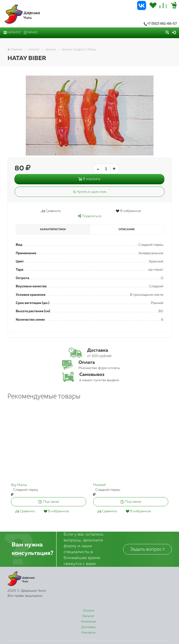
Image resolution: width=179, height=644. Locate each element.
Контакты (154, 611)
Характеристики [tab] (53, 230)
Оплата (22, 611)
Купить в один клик (89, 192)
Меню (31, 33)
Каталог (12, 33)
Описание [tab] (127, 230)
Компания (86, 611)
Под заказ (49, 502)
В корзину (89, 179)
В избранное (128, 211)
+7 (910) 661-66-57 (160, 24)
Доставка (120, 611)
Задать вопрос (147, 549)
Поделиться (90, 216)
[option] (49, 465)
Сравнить (51, 211)
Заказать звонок (70, 636)
